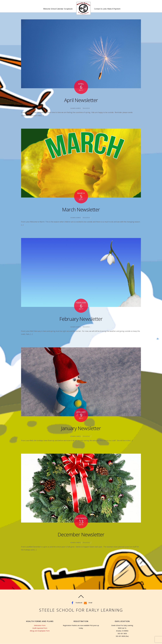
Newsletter (86, 108)
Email (88, 603)
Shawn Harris (75, 108)
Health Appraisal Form (40, 628)
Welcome (43, 10)
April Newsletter (81, 100)
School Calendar (55, 10)
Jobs (108, 10)
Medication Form (40, 626)
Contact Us (100, 10)
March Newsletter (81, 209)
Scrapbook (68, 10)
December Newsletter (81, 534)
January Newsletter (81, 428)
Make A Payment (119, 10)
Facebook (76, 603)
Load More (81, 571)
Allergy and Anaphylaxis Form (40, 631)
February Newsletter (81, 319)
